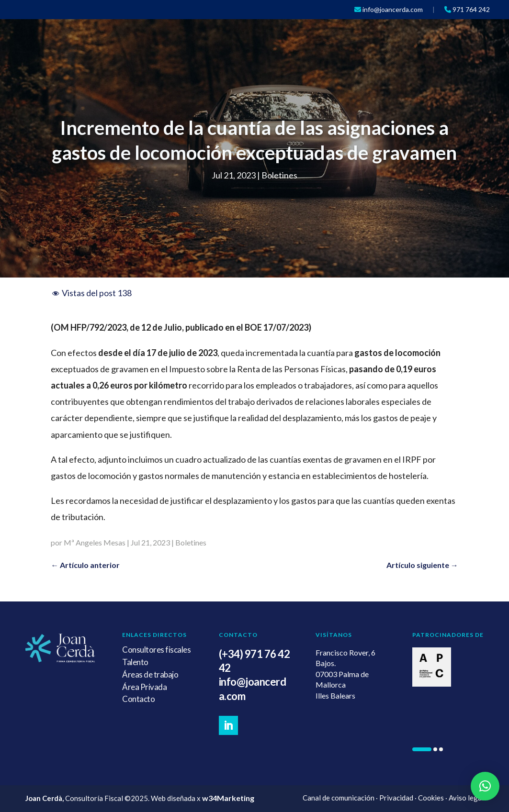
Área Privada (144, 687)
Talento (135, 662)
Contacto (138, 699)
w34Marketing (228, 798)
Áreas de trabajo (150, 674)
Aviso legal (466, 798)
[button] (422, 749)
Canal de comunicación (339, 798)
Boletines (279, 175)
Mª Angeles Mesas (95, 542)
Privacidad (396, 798)
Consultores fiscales (156, 650)
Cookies (431, 798)
